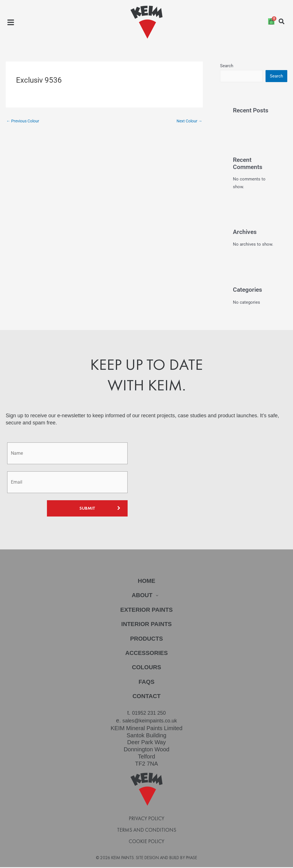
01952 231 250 (149, 715)
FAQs (146, 684)
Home (147, 582)
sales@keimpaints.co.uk (150, 722)
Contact (146, 698)
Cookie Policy (146, 842)
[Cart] (271, 21)
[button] (11, 22)
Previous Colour (24, 121)
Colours (147, 669)
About (146, 596)
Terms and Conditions (147, 831)
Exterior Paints (147, 611)
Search (227, 66)
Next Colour (188, 121)
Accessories (147, 655)
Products (146, 640)
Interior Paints (146, 625)
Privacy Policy (146, 819)
